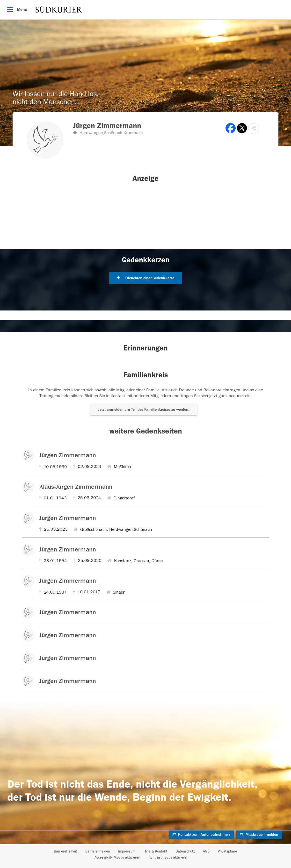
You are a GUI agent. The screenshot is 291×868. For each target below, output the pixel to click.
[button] (254, 128)
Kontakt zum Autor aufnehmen (201, 835)
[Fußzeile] (145, 854)
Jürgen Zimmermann (68, 455)
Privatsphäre (227, 851)
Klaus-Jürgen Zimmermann (76, 487)
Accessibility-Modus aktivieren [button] (117, 857)
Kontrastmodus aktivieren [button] (168, 857)
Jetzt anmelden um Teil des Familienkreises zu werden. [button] (144, 410)
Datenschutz (185, 851)
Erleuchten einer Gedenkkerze (145, 278)
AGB (206, 851)
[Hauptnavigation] (145, 10)
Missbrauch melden (259, 835)
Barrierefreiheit (65, 851)
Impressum (127, 851)
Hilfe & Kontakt (155, 851)
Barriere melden (98, 851)
